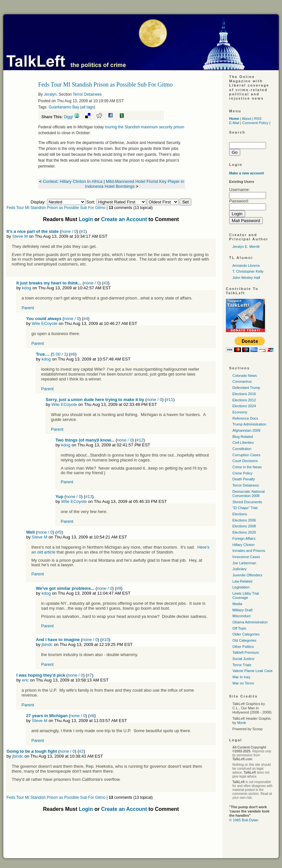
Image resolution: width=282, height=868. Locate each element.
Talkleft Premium (246, 652)
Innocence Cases (246, 557)
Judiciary (239, 569)
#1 (83, 231)
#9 (118, 588)
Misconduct (242, 616)
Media (237, 604)
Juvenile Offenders (247, 575)
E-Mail (234, 123)
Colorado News (245, 376)
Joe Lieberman (244, 563)
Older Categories (246, 634)
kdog (26, 288)
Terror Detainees (87, 94)
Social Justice (243, 659)
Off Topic (239, 628)
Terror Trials (242, 665)
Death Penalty (244, 479)
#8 (92, 716)
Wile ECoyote (45, 323)
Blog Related (243, 437)
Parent (28, 308)
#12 (140, 440)
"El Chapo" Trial (245, 508)
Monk (242, 723)
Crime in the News (247, 467)
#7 (89, 675)
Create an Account (124, 219)
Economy (240, 412)
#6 (73, 354)
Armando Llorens (246, 265)
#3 (106, 283)
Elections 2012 (244, 400)
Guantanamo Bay (64, 107)
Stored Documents (247, 502)
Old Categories (244, 640)
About (247, 119)
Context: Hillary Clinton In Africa (73, 181)
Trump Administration (249, 424)
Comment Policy (255, 123)
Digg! (69, 117)
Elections (240, 514)
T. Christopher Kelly (248, 271)
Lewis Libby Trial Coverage (246, 595)
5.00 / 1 (59, 354)
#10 (105, 640)
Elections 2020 (244, 532)
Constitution (242, 449)
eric (25, 680)
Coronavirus (242, 381)
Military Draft (243, 610)
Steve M (20, 236)
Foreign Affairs (244, 538)
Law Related (242, 581)
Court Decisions (245, 461)
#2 (81, 751)
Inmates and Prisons (249, 551)
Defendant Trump (246, 388)
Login (86, 219)
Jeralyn (50, 94)
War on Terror (243, 683)
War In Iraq (241, 677)
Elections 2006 (244, 520)
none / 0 (69, 231)
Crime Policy (243, 473)
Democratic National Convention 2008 (249, 494)
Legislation (241, 587)
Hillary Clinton (243, 545)
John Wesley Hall (246, 278)
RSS (258, 119)
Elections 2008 (244, 526)
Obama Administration (250, 622)
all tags (88, 107)
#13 (89, 497)
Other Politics (243, 647)
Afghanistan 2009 (246, 430)
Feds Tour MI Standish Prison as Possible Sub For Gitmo (56, 208)
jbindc (47, 644)
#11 (170, 400)
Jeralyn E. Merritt (246, 247)
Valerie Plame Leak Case (252, 671)
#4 (86, 319)
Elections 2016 (244, 394)
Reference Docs (245, 418)
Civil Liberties (243, 442)
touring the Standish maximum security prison (145, 127)
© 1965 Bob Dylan (244, 820)
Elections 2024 (244, 406)
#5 (59, 532)
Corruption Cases (246, 455)
